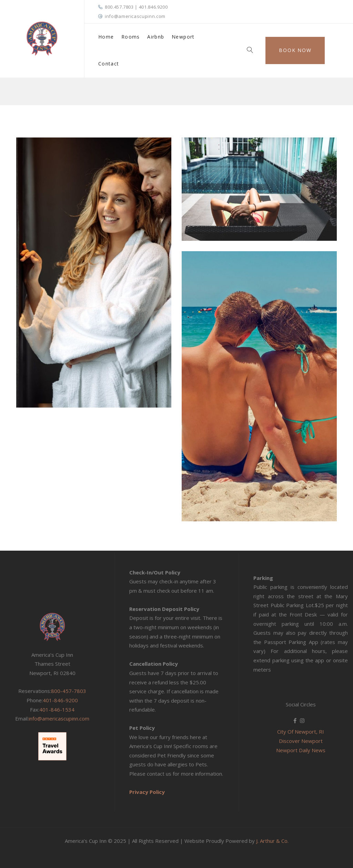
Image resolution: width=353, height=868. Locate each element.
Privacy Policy (147, 792)
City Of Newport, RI (301, 732)
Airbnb (156, 37)
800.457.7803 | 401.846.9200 (136, 7)
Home (106, 37)
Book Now (295, 50)
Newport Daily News (301, 750)
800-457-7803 (69, 691)
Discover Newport (301, 741)
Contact (109, 64)
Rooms (131, 37)
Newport (183, 37)
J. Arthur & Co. (272, 841)
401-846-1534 (57, 709)
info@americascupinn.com (135, 16)
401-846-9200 (60, 700)
